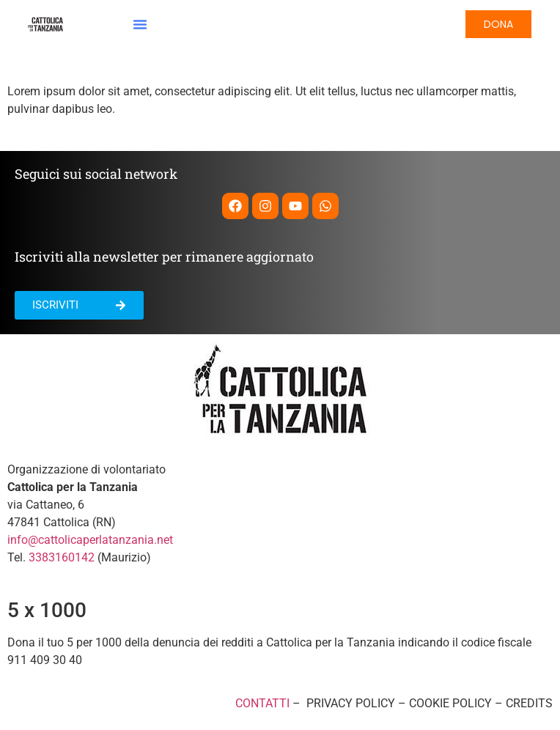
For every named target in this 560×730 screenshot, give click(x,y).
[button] (140, 24)
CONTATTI (262, 703)
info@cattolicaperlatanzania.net (90, 540)
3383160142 (62, 557)
